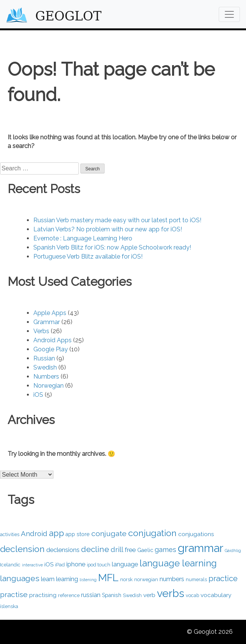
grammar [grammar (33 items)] (201, 548)
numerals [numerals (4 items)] (196, 579)
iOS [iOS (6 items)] (49, 564)
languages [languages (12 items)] (20, 578)
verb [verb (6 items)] (149, 595)
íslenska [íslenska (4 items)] (9, 606)
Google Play (51, 349)
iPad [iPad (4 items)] (60, 565)
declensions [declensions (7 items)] (63, 550)
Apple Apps (50, 313)
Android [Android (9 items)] (34, 533)
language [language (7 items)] (125, 564)
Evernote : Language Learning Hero (83, 238)
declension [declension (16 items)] (22, 549)
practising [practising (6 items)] (43, 595)
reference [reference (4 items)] (69, 595)
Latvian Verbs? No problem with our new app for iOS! (108, 229)
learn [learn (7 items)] (48, 579)
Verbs (41, 331)
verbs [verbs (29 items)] (171, 593)
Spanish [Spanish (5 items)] (112, 595)
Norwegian (49, 386)
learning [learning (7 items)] (67, 579)
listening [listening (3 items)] (88, 580)
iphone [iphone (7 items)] (76, 564)
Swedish (45, 367)
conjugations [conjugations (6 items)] (196, 534)
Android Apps (52, 340)
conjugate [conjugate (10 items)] (109, 534)
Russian (44, 358)
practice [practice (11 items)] (223, 579)
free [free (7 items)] (130, 550)
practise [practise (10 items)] (14, 595)
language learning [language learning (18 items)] (178, 563)
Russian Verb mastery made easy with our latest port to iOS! (117, 220)
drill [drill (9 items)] (117, 549)
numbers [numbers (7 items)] (172, 579)
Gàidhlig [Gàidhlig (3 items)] (233, 550)
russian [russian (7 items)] (91, 595)
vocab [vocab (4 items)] (192, 595)
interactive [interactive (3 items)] (32, 565)
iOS (38, 395)
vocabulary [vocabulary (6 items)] (216, 595)
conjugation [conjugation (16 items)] (152, 533)
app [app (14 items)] (56, 533)
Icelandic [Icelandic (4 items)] (10, 565)
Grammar (47, 322)
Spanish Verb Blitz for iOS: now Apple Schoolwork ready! (112, 247)
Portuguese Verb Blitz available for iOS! (88, 257)
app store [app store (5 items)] (78, 534)
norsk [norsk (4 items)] (126, 579)
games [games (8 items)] (165, 550)
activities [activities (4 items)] (10, 534)
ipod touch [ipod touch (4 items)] (99, 565)
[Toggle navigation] (229, 14)
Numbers (46, 377)
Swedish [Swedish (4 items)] (132, 595)
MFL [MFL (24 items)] (108, 578)
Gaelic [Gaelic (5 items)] (145, 550)
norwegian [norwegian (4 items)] (146, 579)
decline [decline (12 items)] (95, 549)
